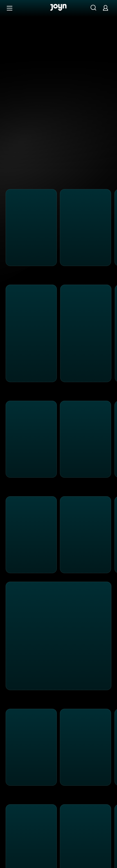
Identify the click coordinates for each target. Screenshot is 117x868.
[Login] (105, 8)
